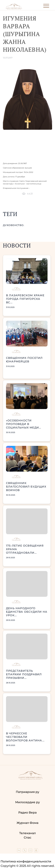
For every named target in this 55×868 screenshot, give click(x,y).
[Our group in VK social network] (19, 851)
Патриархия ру (27, 792)
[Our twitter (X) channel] (25, 851)
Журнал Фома (27, 823)
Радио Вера (27, 812)
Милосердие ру (27, 802)
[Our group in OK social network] (36, 851)
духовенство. (14, 225)
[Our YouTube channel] (31, 851)
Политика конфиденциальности (26, 861)
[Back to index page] (14, 9)
